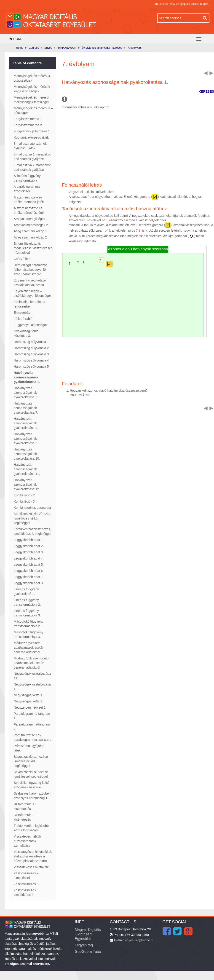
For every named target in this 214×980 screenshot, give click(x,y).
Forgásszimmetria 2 (28, 125)
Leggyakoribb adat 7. (29, 577)
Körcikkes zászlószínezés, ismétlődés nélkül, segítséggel (32, 518)
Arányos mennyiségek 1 (31, 219)
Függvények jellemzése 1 (32, 131)
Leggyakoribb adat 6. (29, 571)
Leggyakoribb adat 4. (29, 558)
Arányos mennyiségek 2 (31, 225)
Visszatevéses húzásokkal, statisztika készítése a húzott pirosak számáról (33, 856)
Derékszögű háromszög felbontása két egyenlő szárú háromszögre (31, 270)
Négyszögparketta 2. (28, 701)
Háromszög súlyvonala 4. (32, 360)
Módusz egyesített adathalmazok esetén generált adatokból (29, 648)
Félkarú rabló (23, 319)
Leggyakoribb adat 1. (29, 540)
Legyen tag (84, 945)
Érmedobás (22, 313)
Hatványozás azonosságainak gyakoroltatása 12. (27, 485)
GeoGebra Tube (88, 952)
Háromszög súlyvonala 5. (32, 367)
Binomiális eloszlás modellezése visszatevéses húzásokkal (33, 248)
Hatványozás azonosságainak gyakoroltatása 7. (26, 408)
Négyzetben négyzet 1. (30, 707)
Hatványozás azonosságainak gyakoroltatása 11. (27, 469)
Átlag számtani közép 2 (30, 237)
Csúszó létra (23, 259)
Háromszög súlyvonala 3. (32, 354)
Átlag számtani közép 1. (31, 231)
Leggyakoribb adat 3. (29, 552)
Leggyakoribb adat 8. (29, 583)
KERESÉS (206, 91)
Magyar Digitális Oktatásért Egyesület (88, 934)
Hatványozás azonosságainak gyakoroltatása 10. (27, 454)
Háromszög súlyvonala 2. (32, 348)
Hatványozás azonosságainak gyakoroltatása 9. (26, 439)
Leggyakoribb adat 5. (29, 565)
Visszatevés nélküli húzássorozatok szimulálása (27, 841)
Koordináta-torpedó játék (31, 137)
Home (16, 39)
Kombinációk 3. (25, 501)
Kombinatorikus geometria (32, 508)
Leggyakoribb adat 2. (29, 546)
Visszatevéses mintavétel (32, 867)
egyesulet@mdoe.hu (140, 940)
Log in (205, 4)
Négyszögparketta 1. (28, 695)
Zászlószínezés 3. (27, 884)
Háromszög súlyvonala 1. (32, 342)
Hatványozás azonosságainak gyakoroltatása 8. (26, 423)
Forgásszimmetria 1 (28, 119)
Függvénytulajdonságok (31, 325)
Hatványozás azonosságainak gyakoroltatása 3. (26, 393)
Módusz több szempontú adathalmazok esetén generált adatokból (31, 663)
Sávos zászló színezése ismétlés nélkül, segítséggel (31, 761)
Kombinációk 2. (25, 495)
